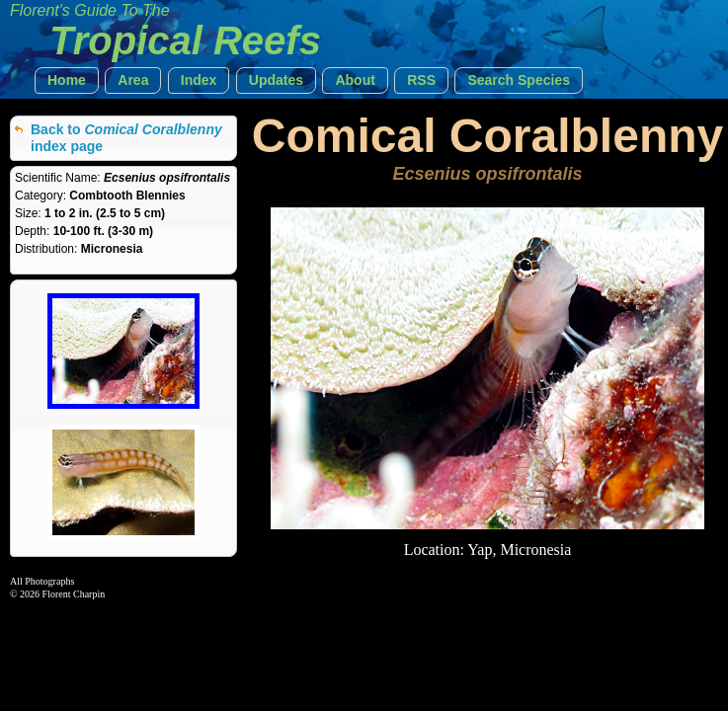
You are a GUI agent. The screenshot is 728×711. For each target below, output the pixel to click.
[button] (67, 80)
